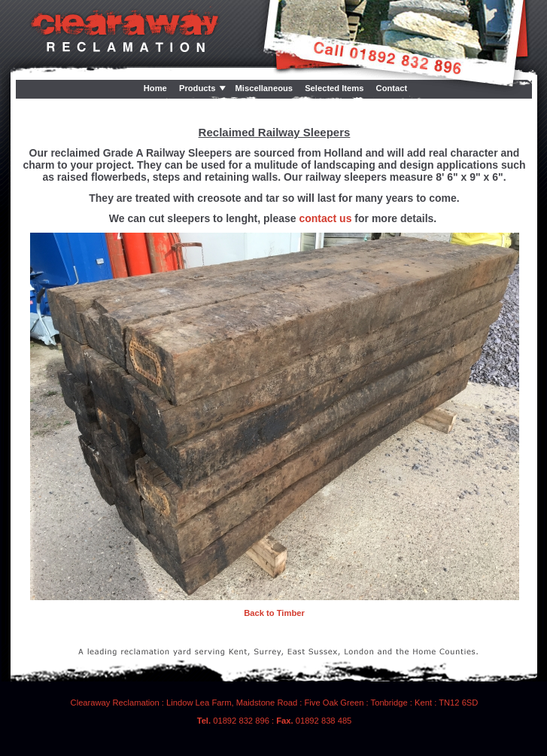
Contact (392, 88)
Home (155, 88)
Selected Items (334, 88)
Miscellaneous (264, 88)
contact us (325, 218)
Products (198, 88)
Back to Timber (274, 613)
